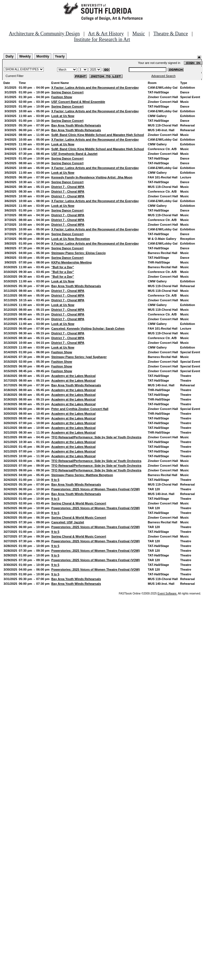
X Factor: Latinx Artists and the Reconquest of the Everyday (95, 88)
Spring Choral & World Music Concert (79, 503)
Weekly (25, 56)
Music (139, 34)
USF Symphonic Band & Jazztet (74, 154)
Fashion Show (62, 97)
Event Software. (167, 594)
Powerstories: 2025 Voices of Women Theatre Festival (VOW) (95, 489)
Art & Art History (106, 34)
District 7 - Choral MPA (68, 187)
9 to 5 (55, 480)
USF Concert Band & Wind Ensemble (78, 102)
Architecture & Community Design (44, 34)
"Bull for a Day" (63, 267)
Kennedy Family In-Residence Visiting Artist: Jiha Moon (92, 177)
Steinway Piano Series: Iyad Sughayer (79, 357)
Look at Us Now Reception (71, 239)
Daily (10, 56)
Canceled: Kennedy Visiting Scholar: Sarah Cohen (88, 329)
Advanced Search (163, 76)
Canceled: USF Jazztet (68, 522)
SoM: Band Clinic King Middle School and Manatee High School (98, 135)
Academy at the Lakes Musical (73, 376)
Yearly (60, 56)
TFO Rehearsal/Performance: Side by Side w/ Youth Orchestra (96, 437)
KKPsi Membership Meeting (71, 262)
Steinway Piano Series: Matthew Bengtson (82, 475)
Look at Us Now (63, 116)
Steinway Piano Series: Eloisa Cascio (78, 253)
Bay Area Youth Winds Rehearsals (76, 125)
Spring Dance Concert (67, 92)
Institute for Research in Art (102, 39)
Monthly (43, 56)
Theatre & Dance (171, 34)
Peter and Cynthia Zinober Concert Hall (80, 409)
